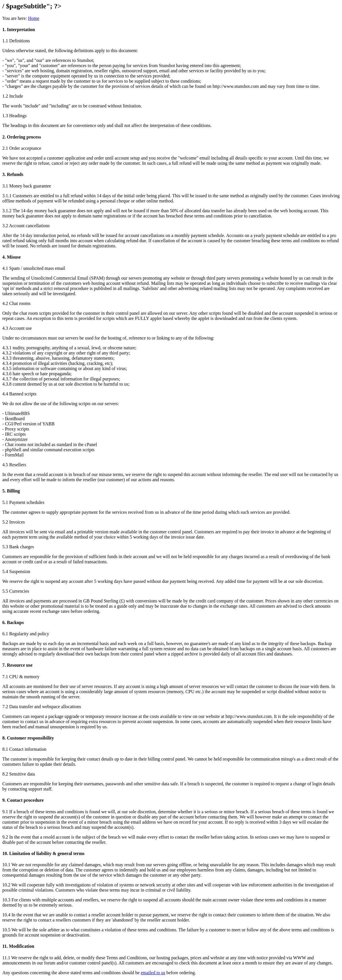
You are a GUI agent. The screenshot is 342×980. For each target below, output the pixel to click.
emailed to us (153, 973)
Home (34, 18)
